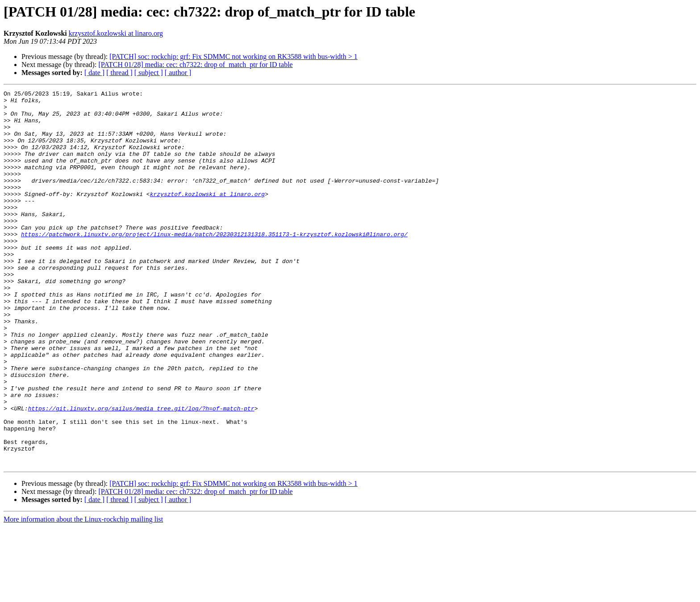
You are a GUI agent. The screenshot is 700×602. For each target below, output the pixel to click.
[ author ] (178, 73)
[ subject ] (149, 73)
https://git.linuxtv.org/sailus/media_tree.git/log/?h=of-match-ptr (141, 472)
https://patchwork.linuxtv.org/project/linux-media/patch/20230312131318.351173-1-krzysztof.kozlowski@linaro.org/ (214, 263)
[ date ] (94, 73)
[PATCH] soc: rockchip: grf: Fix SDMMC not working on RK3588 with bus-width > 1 (233, 56)
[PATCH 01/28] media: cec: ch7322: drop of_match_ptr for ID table (195, 65)
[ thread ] (119, 73)
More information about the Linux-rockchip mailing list (83, 594)
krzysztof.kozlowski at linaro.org (116, 33)
